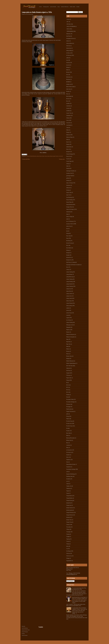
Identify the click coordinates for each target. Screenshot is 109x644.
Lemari (68, 310)
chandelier (69, 115)
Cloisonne (68, 123)
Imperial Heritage (70, 209)
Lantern (68, 308)
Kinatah (68, 255)
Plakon (68, 419)
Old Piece (68, 371)
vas (67, 549)
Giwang (68, 190)
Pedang (68, 395)
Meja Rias (68, 342)
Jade (67, 219)
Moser (68, 354)
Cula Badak (69, 125)
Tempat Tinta (69, 522)
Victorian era (69, 556)
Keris (67, 245)
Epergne (68, 152)
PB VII (68, 390)
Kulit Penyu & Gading (71, 262)
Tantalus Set (69, 486)
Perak (67, 397)
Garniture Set (69, 173)
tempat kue (69, 503)
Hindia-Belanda (33, 156)
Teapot (68, 491)
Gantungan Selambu (70, 171)
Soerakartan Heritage (71, 469)
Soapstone (69, 467)
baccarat (68, 65)
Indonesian (69, 212)
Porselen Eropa (70, 421)
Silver (68, 457)
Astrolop (68, 63)
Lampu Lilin (69, 296)
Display (68, 144)
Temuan (68, 525)
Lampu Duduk (39, 156)
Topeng (68, 539)
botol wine (69, 89)
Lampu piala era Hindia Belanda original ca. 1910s (37, 12)
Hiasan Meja (69, 202)
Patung (68, 380)
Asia (67, 60)
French (68, 159)
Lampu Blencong (70, 277)
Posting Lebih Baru (26, 159)
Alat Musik (68, 36)
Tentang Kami (46, 7)
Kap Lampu (69, 236)
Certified (68, 111)
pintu (67, 414)
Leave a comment (59, 156)
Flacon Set (69, 156)
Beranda (23, 626)
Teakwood (68, 488)
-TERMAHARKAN (70, 31)
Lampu (68, 269)
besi (67, 75)
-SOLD (68, 29)
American (68, 46)
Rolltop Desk (69, 440)
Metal (67, 346)
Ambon (68, 41)
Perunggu (68, 407)
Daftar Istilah (73, 7)
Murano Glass (69, 356)
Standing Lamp (69, 476)
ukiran (68, 546)
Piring (67, 416)
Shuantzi (68, 455)
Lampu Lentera (69, 294)
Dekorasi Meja (69, 137)
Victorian (68, 553)
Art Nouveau (69, 55)
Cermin (68, 108)
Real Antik (68, 433)
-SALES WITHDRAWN (71, 26)
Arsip (59, 7)
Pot (67, 428)
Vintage (68, 558)
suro (67, 481)
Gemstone (68, 185)
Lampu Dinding (69, 281)
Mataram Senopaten (71, 337)
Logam (54, 156)
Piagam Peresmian (70, 411)
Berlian (68, 72)
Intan (67, 214)
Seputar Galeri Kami (26, 630)
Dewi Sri (68, 142)
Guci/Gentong (69, 197)
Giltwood (68, 188)
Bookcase (68, 79)
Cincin (67, 120)
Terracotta (68, 527)
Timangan (68, 532)
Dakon (68, 130)
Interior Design (69, 217)
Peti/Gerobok (69, 409)
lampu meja (44, 156)
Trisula (68, 541)
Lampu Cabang (69, 279)
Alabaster (68, 34)
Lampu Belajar (69, 274)
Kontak (78, 7)
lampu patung (69, 306)
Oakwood (68, 368)
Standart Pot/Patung (70, 474)
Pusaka (68, 431)
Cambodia (68, 106)
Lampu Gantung (70, 272)
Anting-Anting (69, 50)
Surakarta (68, 479)
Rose (67, 443)
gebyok (68, 178)
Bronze (68, 99)
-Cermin (68, 19)
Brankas (68, 91)
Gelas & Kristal (69, 183)
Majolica (68, 330)
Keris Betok (69, 248)
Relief (68, 435)
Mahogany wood (70, 325)
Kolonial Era (69, 257)
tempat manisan (70, 508)
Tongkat (68, 537)
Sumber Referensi (65, 7)
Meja (67, 339)
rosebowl (68, 445)
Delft (67, 140)
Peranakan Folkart (70, 399)
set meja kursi (69, 450)
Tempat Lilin (69, 505)
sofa (67, 472)
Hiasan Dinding (69, 200)
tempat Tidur (69, 520)
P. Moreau (68, 375)
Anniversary (69, 48)
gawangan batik (70, 176)
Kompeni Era (69, 260)
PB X (67, 392)
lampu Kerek (69, 291)
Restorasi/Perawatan (71, 438)
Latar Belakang (25, 628)
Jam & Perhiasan (70, 221)
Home (40, 7)
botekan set (69, 84)
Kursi (67, 267)
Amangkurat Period (70, 38)
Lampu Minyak (50, 156)
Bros (67, 101)
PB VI (67, 387)
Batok (67, 70)
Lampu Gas (69, 289)
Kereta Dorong (69, 243)
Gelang (68, 180)
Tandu (68, 484)
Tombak (68, 534)
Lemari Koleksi (53, 7)
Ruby (67, 448)
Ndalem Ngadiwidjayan (71, 363)
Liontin (68, 315)
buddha (68, 103)
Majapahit (68, 327)
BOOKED (68, 82)
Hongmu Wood (69, 207)
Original (68, 373)
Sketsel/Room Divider (71, 464)
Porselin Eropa (69, 426)
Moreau (68, 351)
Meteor (68, 349)
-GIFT (67, 22)
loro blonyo (69, 320)
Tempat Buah (69, 496)
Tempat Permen (70, 515)
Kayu (67, 238)
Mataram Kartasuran (70, 334)
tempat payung (69, 510)
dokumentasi (69, 147)
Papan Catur (69, 378)
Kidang (68, 250)
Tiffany (68, 529)
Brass (67, 94)
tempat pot (69, 517)
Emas (67, 149)
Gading (68, 164)
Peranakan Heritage (70, 402)
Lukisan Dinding (70, 322)
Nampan (68, 358)
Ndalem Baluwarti (70, 361)
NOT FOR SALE (69, 366)
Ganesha (68, 168)
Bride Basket (69, 96)
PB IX (67, 385)
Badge (68, 67)
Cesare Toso (69, 113)
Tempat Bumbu (69, 498)
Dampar (68, 132)
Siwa (67, 462)
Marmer (68, 332)
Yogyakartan (69, 561)
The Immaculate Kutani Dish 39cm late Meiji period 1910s (79, 589)
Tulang (68, 544)
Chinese (68, 118)
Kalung (68, 233)
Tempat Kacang (70, 500)
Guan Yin (68, 195)
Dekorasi (68, 135)
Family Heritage (70, 154)
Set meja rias (69, 452)
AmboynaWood (69, 43)
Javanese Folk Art (70, 224)
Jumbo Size (69, 226)
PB (67, 383)
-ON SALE (28, 156)
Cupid (67, 127)
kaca (67, 229)
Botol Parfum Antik (70, 87)
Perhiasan (68, 404)
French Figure (69, 161)
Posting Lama (62, 159)
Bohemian (68, 77)
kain (67, 231)
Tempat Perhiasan (70, 512)
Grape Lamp (69, 192)
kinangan (68, 253)
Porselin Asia (69, 423)
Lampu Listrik (69, 298)
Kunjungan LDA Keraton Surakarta (73, 265)
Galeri (68, 166)
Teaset (68, 493)
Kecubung (68, 241)
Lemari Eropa (69, 313)
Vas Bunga (68, 551)
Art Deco (68, 53)
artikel (68, 58)
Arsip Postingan (25, 632)
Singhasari (68, 460)
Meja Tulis (68, 344)
